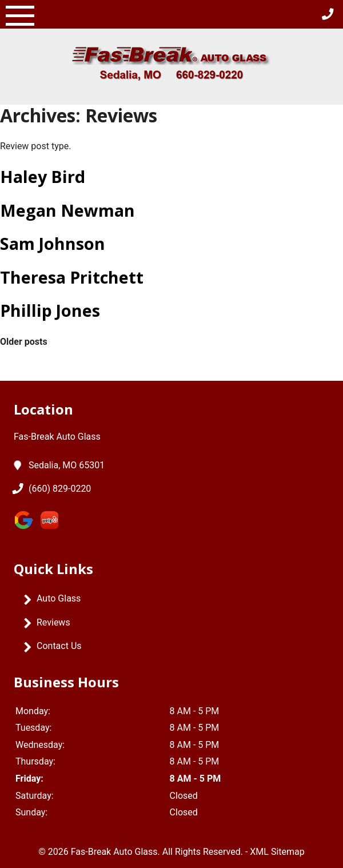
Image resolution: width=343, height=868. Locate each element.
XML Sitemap (277, 852)
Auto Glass (59, 598)
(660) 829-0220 (60, 489)
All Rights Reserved (202, 852)
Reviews (53, 622)
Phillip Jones (50, 310)
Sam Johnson (53, 243)
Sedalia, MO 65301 (67, 465)
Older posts (24, 342)
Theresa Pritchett (72, 277)
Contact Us (59, 646)
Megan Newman (67, 210)
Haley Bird (43, 176)
